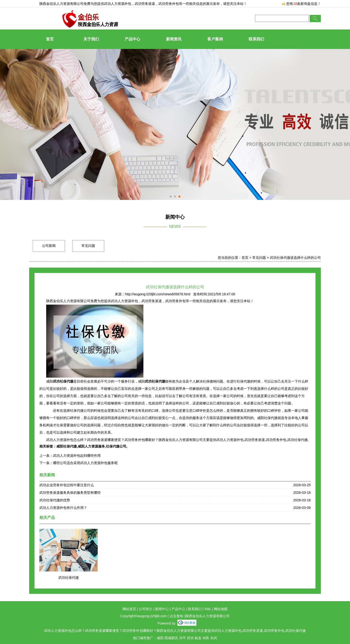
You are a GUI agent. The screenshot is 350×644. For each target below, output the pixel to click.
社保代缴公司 (116, 446)
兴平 (183, 638)
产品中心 (132, 39)
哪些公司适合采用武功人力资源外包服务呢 (85, 463)
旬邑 (206, 638)
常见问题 (88, 246)
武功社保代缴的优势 (55, 500)
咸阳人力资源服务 (91, 446)
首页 (50, 39)
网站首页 (129, 609)
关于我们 (91, 39)
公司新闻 (49, 246)
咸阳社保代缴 (67, 446)
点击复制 (176, 616)
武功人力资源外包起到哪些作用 (77, 456)
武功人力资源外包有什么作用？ (63, 508)
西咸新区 (171, 638)
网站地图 (221, 609)
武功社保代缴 (69, 578)
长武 (214, 638)
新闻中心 (162, 609)
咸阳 (160, 638)
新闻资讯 (174, 39)
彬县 (198, 638)
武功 (190, 638)
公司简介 (146, 609)
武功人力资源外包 (118, 4)
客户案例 (215, 39)
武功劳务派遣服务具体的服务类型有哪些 (70, 493)
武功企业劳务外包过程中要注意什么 (67, 485)
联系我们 (256, 39)
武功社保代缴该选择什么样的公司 (295, 258)
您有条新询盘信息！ (301, 4)
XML (208, 609)
